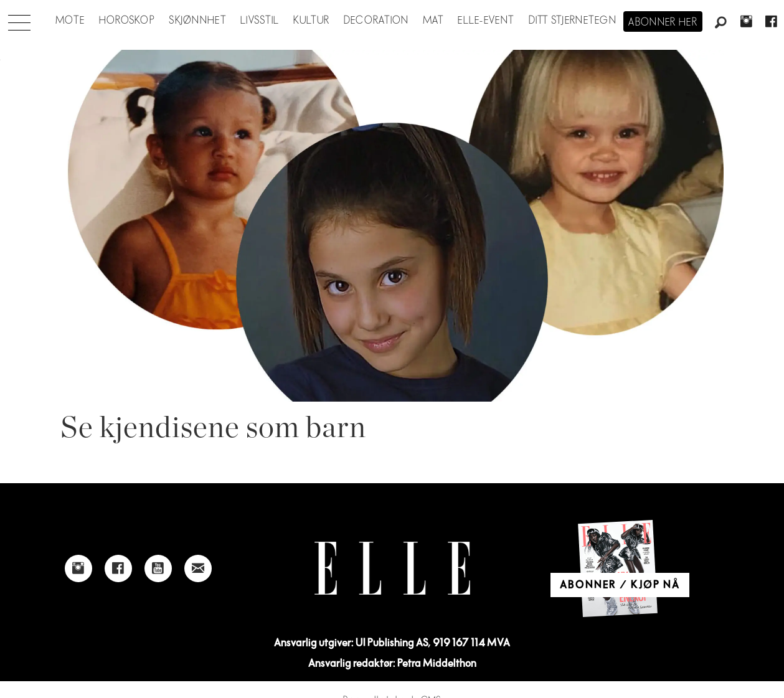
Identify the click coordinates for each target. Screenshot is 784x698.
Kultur (312, 21)
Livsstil (260, 21)
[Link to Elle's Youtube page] (158, 568)
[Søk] (721, 23)
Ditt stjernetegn (573, 21)
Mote (70, 21)
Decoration (376, 21)
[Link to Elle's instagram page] (78, 568)
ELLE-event (486, 21)
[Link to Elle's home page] (392, 568)
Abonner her (663, 22)
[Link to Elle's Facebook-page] (118, 568)
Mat (433, 21)
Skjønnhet (198, 21)
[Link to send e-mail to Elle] (198, 568)
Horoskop (127, 21)
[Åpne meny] (19, 19)
